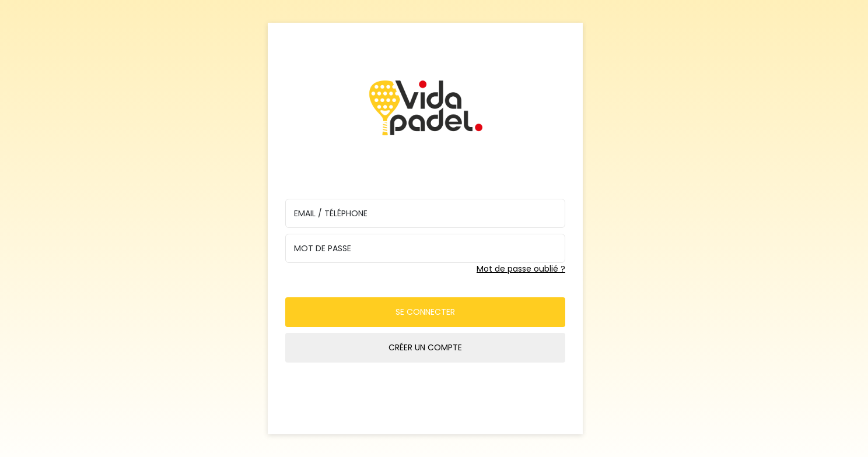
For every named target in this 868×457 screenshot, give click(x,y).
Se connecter (425, 312)
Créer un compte (425, 347)
